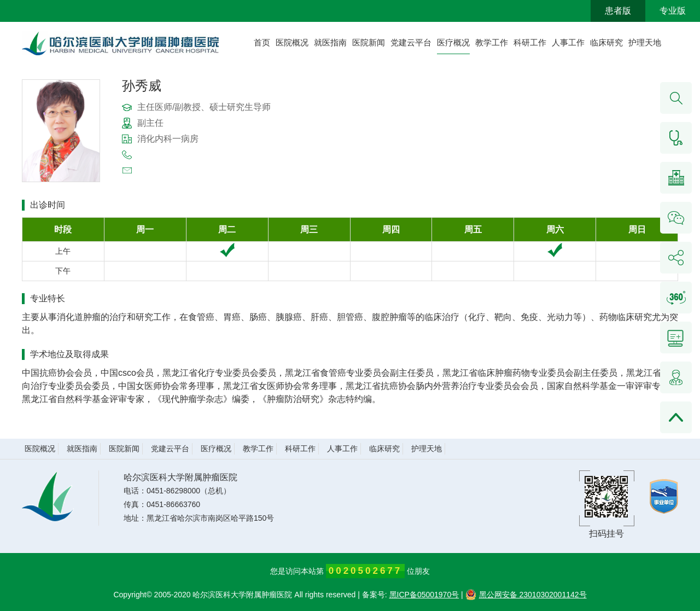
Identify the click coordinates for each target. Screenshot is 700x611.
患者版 (618, 11)
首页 (262, 42)
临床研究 (606, 42)
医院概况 (292, 42)
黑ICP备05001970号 (424, 595)
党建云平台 (411, 42)
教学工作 (492, 42)
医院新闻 (369, 42)
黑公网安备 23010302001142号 (526, 595)
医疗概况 (453, 42)
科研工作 (530, 42)
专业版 (673, 11)
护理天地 (645, 42)
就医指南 (330, 42)
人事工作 (568, 42)
